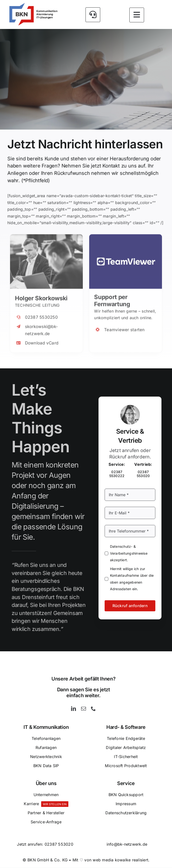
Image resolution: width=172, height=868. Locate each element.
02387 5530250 (41, 314)
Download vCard (42, 340)
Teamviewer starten (124, 326)
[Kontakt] (43, 111)
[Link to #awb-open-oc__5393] (137, 14)
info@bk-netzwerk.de (127, 844)
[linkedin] (74, 709)
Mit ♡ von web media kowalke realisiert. (111, 860)
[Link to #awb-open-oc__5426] (93, 14)
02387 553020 (59, 844)
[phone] (93, 709)
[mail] (84, 709)
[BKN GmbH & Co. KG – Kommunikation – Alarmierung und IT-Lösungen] (33, 4)
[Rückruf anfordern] (103, 111)
